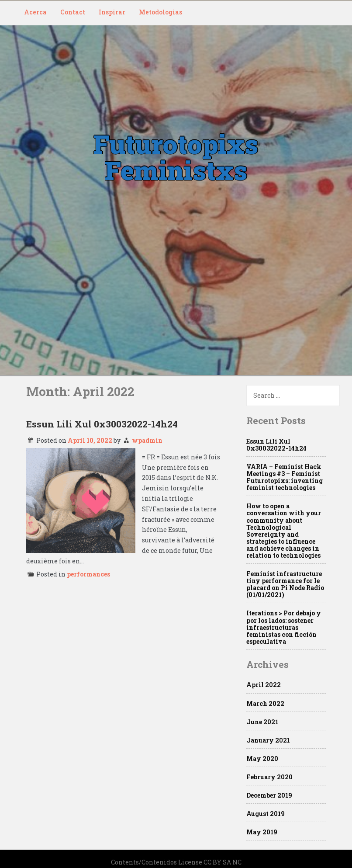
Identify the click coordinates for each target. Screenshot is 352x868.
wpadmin (147, 440)
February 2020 (269, 777)
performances (88, 574)
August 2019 (266, 814)
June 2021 (262, 722)
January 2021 (268, 740)
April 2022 (264, 685)
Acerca (35, 12)
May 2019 (262, 832)
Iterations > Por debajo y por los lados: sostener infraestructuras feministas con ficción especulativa (284, 627)
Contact (73, 12)
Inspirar (112, 12)
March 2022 (265, 703)
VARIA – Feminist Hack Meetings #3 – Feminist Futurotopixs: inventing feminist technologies (285, 477)
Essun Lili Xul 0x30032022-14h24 (102, 424)
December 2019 (269, 795)
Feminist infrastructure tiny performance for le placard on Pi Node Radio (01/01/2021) (285, 584)
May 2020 (262, 759)
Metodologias (160, 12)
